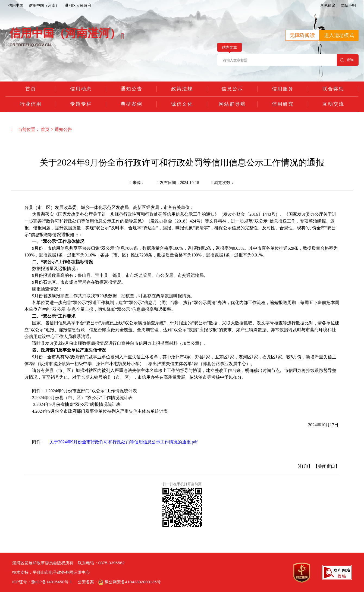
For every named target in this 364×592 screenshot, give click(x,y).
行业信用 (31, 104)
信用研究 (283, 104)
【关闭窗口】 (327, 466)
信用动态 (81, 89)
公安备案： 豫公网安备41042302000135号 (119, 582)
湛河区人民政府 (78, 5)
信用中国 (16, 5)
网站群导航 (232, 104)
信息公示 (232, 89)
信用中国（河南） (44, 5)
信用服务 (283, 89)
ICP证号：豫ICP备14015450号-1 (42, 582)
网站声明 (348, 5)
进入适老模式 (339, 35)
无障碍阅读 (302, 35)
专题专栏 (81, 104)
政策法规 (182, 89)
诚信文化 (182, 104)
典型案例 (131, 104)
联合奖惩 (333, 89)
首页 (31, 89)
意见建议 (328, 5)
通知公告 (131, 89)
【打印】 (304, 466)
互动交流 (333, 104)
